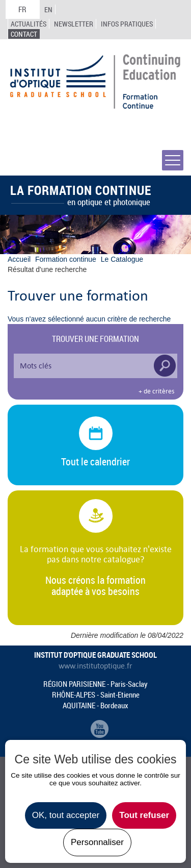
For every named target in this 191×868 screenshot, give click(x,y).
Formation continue (66, 259)
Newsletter (74, 24)
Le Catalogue (122, 259)
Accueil (19, 259)
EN (48, 9)
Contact (24, 34)
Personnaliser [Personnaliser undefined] (97, 842)
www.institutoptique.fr (95, 666)
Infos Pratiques (127, 24)
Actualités (29, 24)
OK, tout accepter (66, 815)
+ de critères (156, 391)
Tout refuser (144, 815)
